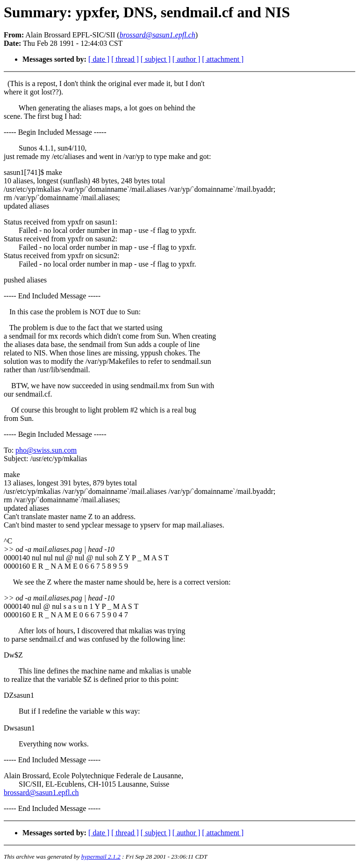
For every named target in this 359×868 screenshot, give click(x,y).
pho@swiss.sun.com (46, 450)
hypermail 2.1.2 (101, 857)
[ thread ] (125, 59)
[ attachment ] (223, 59)
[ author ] (187, 59)
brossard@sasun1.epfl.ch (41, 792)
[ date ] (99, 59)
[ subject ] (156, 59)
